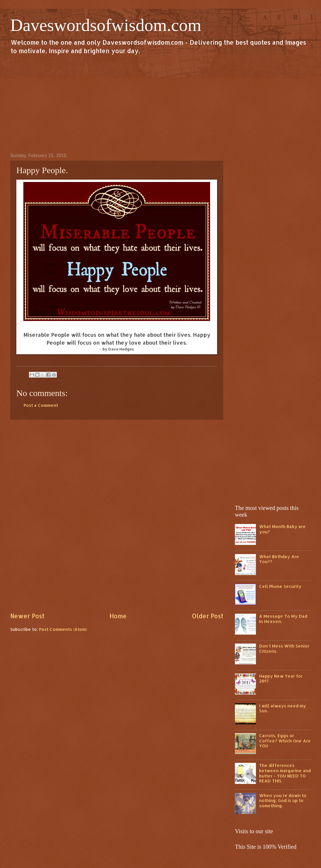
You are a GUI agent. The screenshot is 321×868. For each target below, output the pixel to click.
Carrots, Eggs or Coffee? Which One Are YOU (285, 741)
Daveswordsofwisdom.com (106, 25)
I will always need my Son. (283, 708)
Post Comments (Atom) (63, 629)
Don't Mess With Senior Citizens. (284, 649)
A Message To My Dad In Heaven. (283, 619)
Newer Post (27, 616)
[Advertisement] (160, 103)
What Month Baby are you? (282, 529)
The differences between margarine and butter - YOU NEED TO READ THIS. (285, 773)
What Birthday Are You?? (279, 559)
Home (118, 616)
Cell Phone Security (280, 586)
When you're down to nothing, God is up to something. (283, 801)
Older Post (207, 616)
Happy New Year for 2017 (281, 679)
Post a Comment (41, 405)
